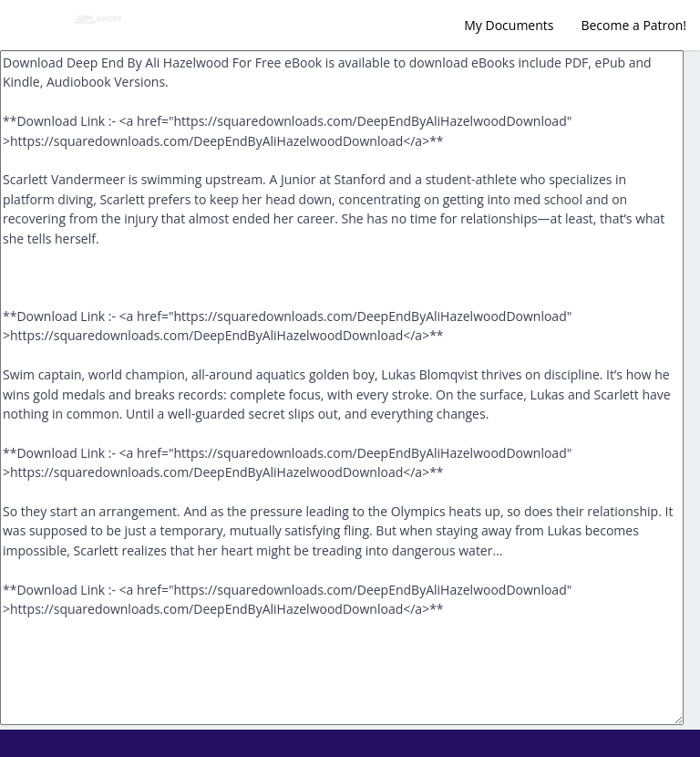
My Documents (509, 25)
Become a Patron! (633, 25)
